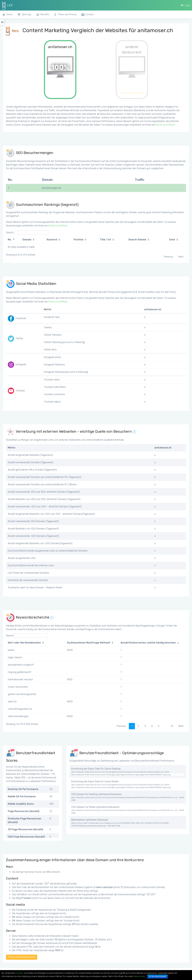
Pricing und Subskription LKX (22, 957)
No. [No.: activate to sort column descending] (10, 240)
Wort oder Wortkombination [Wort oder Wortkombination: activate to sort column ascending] (24, 643)
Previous (168, 257)
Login (186, 5)
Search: (27, 233)
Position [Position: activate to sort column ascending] (79, 240)
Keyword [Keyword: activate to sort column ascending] (52, 240)
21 (172, 726)
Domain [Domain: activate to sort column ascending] (27, 240)
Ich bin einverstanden (157, 977)
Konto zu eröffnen (165, 125)
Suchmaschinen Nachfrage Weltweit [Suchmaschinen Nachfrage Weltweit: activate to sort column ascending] (89, 643)
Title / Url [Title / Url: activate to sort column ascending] (105, 240)
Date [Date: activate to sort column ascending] (172, 240)
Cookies (19, 973)
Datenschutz (139, 976)
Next (181, 257)
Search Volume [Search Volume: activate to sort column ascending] (137, 240)
